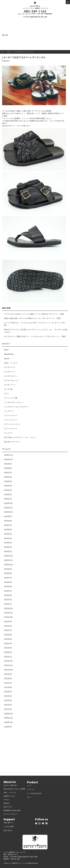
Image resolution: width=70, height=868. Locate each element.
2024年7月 (8, 525)
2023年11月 (8, 560)
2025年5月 (8, 481)
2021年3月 (8, 701)
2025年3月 (8, 490)
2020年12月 (8, 714)
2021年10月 (8, 670)
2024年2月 (8, 547)
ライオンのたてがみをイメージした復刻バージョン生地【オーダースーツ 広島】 (34, 314)
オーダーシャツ (10, 372)
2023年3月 (8, 595)
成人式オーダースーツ (12, 442)
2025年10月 (8, 459)
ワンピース (8, 433)
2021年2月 (8, 705)
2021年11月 (8, 665)
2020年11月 (8, 718)
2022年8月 (8, 626)
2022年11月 (8, 613)
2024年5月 (8, 534)
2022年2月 (8, 652)
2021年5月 (8, 692)
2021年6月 (8, 687)
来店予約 (6, 803)
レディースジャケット (12, 424)
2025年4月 (8, 486)
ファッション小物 (11, 398)
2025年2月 (8, 495)
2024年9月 (8, 516)
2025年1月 (8, 499)
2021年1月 (8, 709)
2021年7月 (8, 683)
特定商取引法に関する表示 (12, 810)
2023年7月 (8, 578)
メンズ (29, 786)
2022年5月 (8, 639)
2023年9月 (8, 569)
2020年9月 (8, 727)
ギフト (7, 394)
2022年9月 (8, 622)
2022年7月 (8, 630)
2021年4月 (8, 696)
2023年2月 (8, 600)
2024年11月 (8, 508)
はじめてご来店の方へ (11, 785)
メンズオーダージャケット (14, 402)
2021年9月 (8, 674)
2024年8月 (8, 521)
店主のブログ (8, 807)
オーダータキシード (11, 380)
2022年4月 (8, 644)
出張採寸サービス (9, 796)
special (7, 359)
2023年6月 (8, 582)
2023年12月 (8, 556)
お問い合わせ (8, 830)
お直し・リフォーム (10, 792)
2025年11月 (8, 455)
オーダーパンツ (10, 385)
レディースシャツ (11, 420)
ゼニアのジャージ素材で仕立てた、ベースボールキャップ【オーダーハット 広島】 (35, 336)
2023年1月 (8, 604)
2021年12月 (8, 661)
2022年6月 (8, 635)
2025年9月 (8, 464)
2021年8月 (8, 679)
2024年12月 (8, 503)
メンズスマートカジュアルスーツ (16, 407)
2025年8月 (8, 468)
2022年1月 (8, 657)
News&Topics (9, 354)
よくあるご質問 (8, 827)
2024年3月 (8, 543)
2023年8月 (8, 573)
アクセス (6, 800)
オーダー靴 (8, 389)
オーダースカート (11, 376)
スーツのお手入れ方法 (34, 793)
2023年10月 (8, 565)
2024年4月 (8, 538)
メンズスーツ (9, 411)
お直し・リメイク (11, 363)
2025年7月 (8, 473)
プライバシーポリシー (11, 814)
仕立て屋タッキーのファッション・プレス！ (20, 437)
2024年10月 (8, 512)
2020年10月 (8, 722)
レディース (30, 789)
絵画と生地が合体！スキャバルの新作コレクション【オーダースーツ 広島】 (33, 318)
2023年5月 (8, 587)
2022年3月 (8, 648)
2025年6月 (8, 477)
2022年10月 (8, 617)
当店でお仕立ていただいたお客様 (14, 789)
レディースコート (11, 415)
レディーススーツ (11, 429)
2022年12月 (8, 608)
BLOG (6, 350)
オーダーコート (10, 367)
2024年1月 (8, 552)
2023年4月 (8, 591)
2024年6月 (8, 530)
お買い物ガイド (8, 823)
